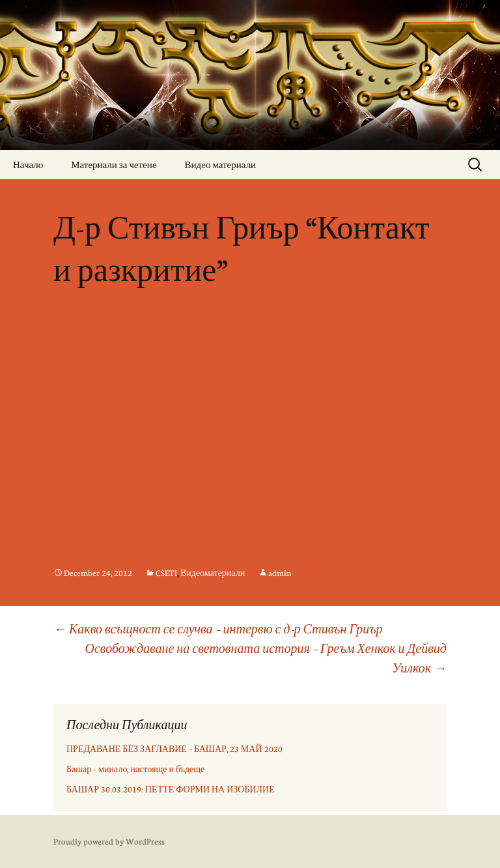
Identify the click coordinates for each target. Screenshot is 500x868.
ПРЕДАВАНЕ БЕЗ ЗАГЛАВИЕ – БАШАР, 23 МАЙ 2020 (174, 749)
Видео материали (221, 165)
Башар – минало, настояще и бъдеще (135, 769)
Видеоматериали (213, 573)
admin (280, 573)
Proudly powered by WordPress (109, 841)
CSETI (166, 573)
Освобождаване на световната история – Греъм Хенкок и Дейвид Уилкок (266, 658)
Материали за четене (114, 165)
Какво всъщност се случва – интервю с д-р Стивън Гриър (218, 629)
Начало (28, 165)
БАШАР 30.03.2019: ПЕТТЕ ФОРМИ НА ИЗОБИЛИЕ (171, 789)
